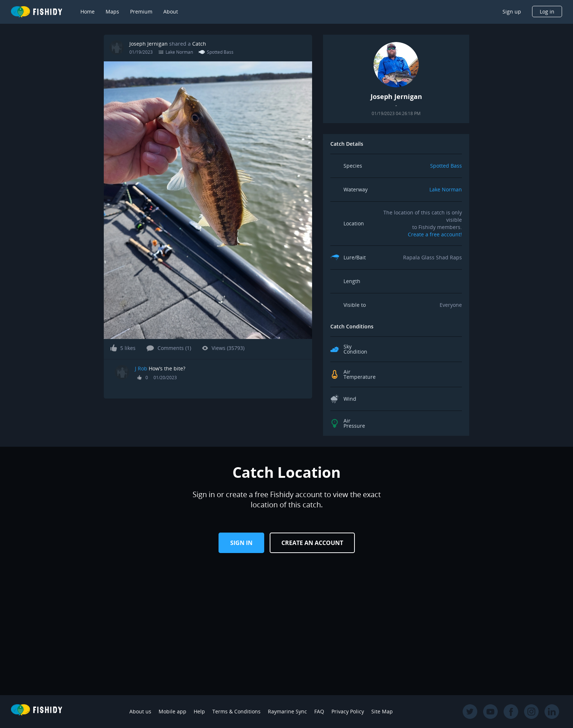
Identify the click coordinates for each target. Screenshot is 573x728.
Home (88, 12)
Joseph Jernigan (149, 44)
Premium (141, 12)
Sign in (241, 543)
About (171, 12)
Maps (112, 12)
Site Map (382, 711)
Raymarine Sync (287, 711)
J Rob (141, 368)
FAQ (319, 711)
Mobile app (172, 711)
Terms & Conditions (236, 711)
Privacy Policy (348, 711)
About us (140, 711)
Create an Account (312, 543)
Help (199, 711)
